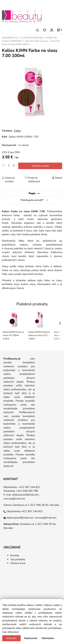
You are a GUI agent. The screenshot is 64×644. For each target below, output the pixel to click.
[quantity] (9, 165)
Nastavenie (31, 638)
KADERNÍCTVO (10, 38)
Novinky (15, 555)
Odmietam (48, 638)
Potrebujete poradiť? (32, 200)
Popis (32, 193)
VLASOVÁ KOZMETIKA (32, 38)
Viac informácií (10, 632)
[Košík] (59, 30)
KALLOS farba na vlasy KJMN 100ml (31, 43)
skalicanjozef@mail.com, (26, 495)
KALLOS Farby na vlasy (37, 41)
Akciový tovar (18, 563)
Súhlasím (11, 638)
